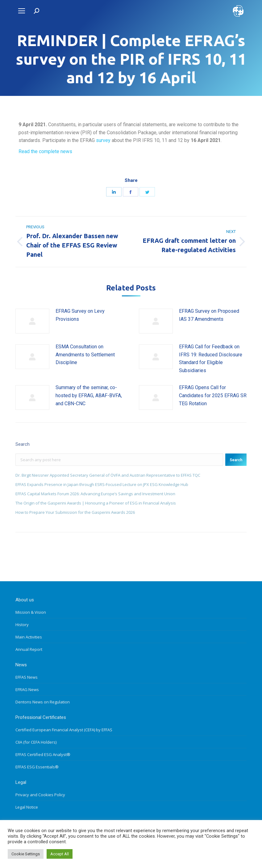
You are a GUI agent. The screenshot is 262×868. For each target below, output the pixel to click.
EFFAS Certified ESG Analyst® (43, 754)
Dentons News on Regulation (43, 702)
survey (103, 140)
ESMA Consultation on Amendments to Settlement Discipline (85, 355)
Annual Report (29, 649)
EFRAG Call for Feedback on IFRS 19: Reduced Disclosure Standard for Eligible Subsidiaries (211, 359)
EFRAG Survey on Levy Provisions (80, 315)
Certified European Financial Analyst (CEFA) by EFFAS (64, 730)
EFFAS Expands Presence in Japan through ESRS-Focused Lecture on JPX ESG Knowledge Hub (102, 484)
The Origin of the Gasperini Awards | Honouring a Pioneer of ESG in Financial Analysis (96, 503)
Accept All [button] (60, 854)
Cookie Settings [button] (26, 854)
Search (236, 460)
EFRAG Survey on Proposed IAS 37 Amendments (209, 315)
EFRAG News (27, 690)
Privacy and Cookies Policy (40, 795)
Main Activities (29, 637)
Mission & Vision (31, 612)
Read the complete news (45, 151)
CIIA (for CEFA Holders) (36, 742)
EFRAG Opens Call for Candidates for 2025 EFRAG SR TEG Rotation (213, 395)
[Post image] (32, 321)
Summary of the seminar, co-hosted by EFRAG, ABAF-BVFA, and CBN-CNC (89, 395)
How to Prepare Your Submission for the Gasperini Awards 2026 (75, 512)
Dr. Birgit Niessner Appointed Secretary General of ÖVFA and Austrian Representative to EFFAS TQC (108, 475)
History (22, 625)
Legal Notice (27, 807)
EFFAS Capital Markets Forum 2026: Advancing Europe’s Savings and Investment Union (95, 494)
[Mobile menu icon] (22, 11)
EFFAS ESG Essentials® (37, 767)
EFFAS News (27, 677)
